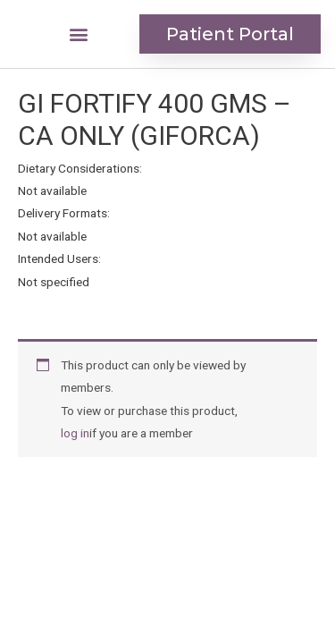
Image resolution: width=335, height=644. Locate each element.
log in (75, 433)
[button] (79, 34)
